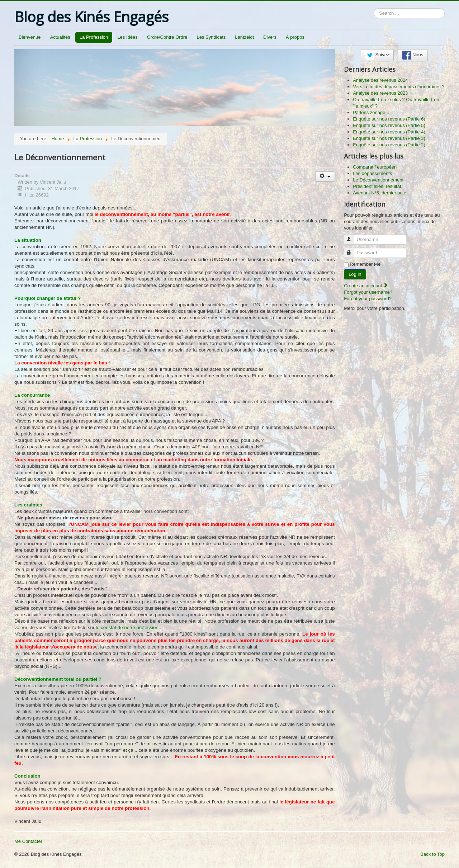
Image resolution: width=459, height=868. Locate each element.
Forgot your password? (368, 299)
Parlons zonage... (371, 112)
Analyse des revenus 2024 (380, 80)
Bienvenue (30, 37)
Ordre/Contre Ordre (167, 37)
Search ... (374, 8)
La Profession (94, 37)
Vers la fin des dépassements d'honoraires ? (399, 87)
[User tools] (325, 177)
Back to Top (432, 854)
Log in (355, 274)
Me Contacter (28, 841)
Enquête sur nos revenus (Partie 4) (389, 132)
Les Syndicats (211, 37)
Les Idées (127, 37)
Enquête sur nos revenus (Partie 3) (389, 138)
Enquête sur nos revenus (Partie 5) (389, 125)
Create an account (366, 286)
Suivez (377, 55)
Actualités (60, 37)
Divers (270, 37)
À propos (295, 37)
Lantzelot (244, 37)
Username (352, 237)
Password (352, 250)
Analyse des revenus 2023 (380, 93)
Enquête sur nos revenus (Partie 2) (389, 145)
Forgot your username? (368, 292)
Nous (413, 55)
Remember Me (365, 264)
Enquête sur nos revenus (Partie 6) (389, 119)
